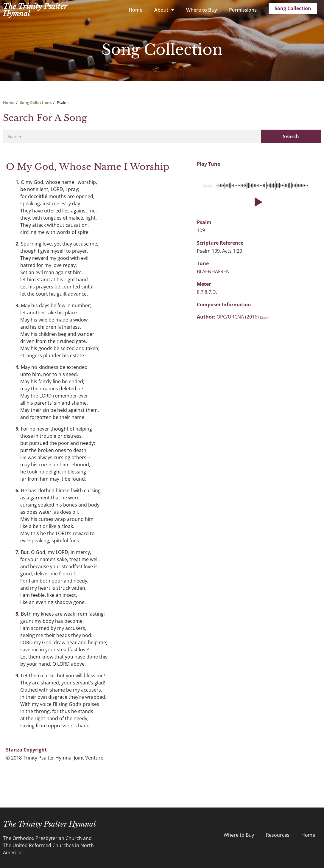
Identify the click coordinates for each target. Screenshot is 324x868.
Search (291, 136)
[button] (257, 202)
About (164, 10)
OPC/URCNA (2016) (243, 317)
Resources (278, 835)
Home (135, 10)
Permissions (243, 10)
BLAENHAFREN (213, 271)
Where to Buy (202, 10)
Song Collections (36, 103)
